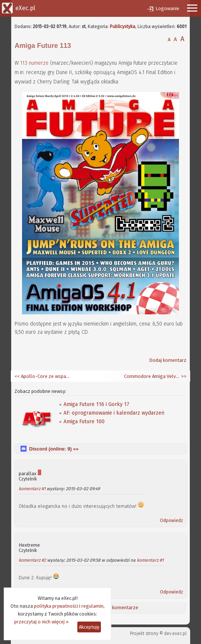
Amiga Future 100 (84, 422)
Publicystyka (123, 27)
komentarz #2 (32, 560)
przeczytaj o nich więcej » (41, 622)
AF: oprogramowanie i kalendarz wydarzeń (114, 413)
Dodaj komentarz (168, 360)
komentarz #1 (32, 489)
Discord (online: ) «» (54, 449)
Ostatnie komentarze (115, 608)
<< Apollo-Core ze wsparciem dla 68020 (43, 376)
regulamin (92, 606)
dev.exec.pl (175, 634)
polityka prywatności (56, 606)
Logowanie (167, 8)
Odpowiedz (171, 521)
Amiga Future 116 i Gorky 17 (96, 404)
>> (183, 376)
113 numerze (34, 63)
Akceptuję (89, 627)
